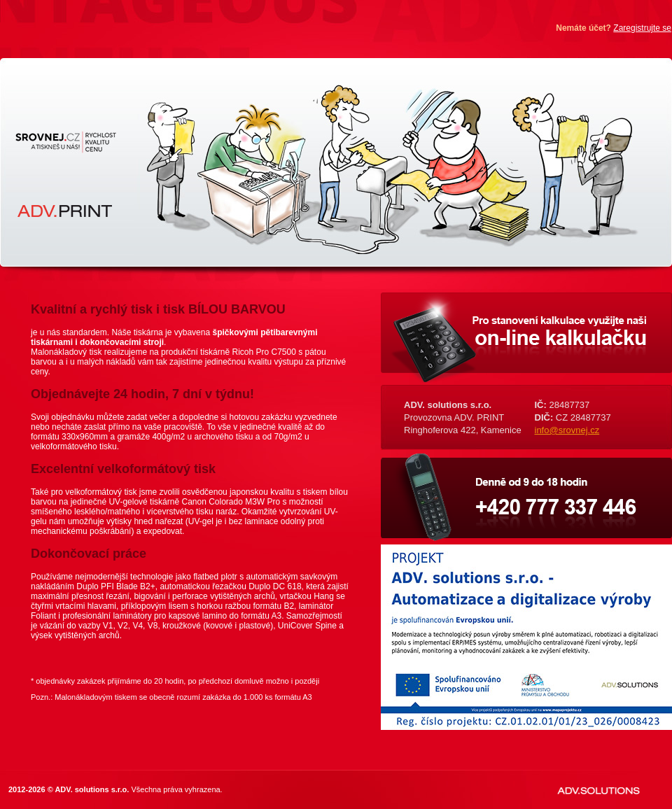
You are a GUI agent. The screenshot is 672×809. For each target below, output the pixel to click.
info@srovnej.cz (567, 430)
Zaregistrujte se (642, 28)
